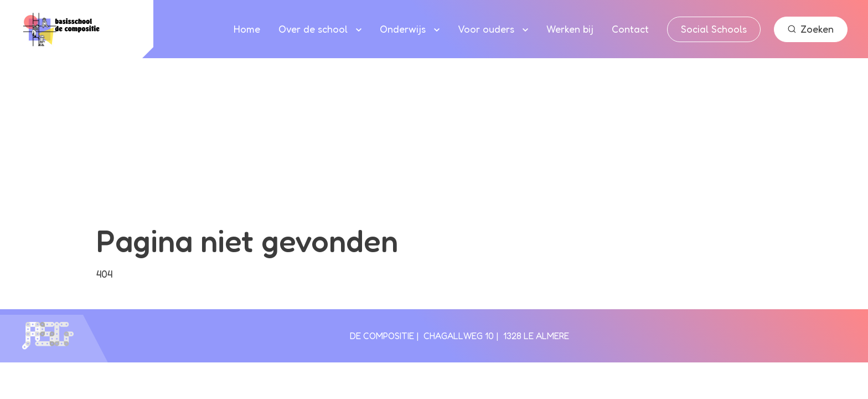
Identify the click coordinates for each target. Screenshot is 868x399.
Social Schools (714, 29)
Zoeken (811, 29)
